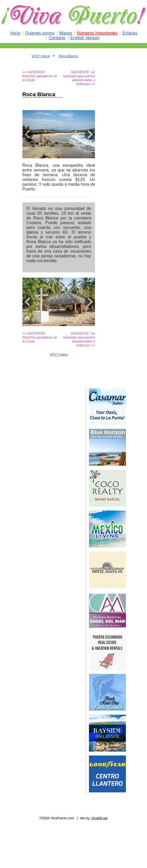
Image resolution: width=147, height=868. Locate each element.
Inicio (15, 33)
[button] (28, 134)
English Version (85, 38)
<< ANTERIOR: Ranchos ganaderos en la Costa (40, 76)
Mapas (66, 33)
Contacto (57, 38)
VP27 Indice (41, 56)
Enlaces (130, 33)
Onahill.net (99, 818)
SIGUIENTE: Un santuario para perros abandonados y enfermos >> (79, 78)
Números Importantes (97, 33)
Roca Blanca (68, 56)
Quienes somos (40, 33)
